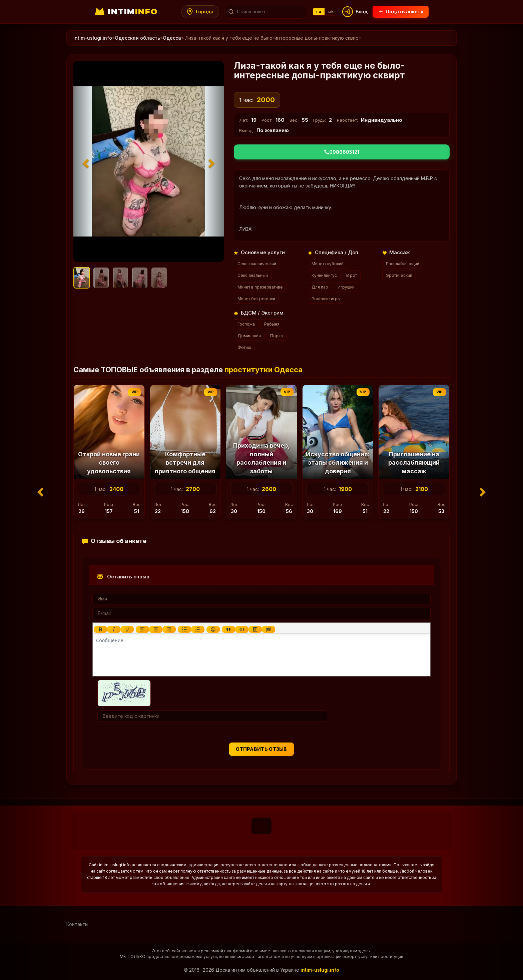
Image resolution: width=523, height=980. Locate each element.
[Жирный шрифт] (100, 629)
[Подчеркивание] (127, 629)
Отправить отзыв (261, 749)
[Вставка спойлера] (255, 629)
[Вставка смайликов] (213, 629)
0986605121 (342, 152)
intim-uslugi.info (93, 38)
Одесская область (137, 38)
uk (331, 12)
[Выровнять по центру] (156, 629)
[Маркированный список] (184, 629)
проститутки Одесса (264, 370)
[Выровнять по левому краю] (142, 629)
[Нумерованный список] (198, 629)
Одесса (172, 38)
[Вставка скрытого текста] (269, 629)
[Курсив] (114, 629)
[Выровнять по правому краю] (169, 629)
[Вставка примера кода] (242, 629)
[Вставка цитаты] (228, 629)
